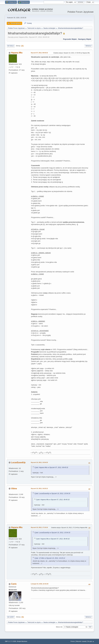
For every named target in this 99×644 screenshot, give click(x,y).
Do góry (11, 617)
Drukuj (88, 46)
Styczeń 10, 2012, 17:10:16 (39, 527)
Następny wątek (85, 39)
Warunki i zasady (81, 641)
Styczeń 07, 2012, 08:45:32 (39, 53)
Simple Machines (22, 641)
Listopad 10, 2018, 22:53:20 (40, 584)
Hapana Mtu (17, 53)
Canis (14, 584)
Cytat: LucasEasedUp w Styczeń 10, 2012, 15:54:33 (52, 494)
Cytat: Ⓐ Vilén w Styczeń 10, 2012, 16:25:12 (50, 558)
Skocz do (59, 627)
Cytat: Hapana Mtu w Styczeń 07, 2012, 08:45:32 (51, 467)
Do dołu (11, 46)
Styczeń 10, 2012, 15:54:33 (39, 462)
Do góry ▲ (91, 641)
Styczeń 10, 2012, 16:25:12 (39, 488)
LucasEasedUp (18, 462)
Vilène (14, 489)
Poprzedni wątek (70, 39)
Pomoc (73, 641)
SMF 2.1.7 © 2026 (10, 641)
